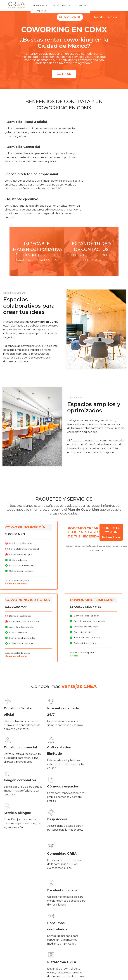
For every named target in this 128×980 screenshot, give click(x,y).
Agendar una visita (105, 17)
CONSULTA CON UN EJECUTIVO (111, 532)
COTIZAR (64, 74)
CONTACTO (81, 5)
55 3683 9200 (71, 17)
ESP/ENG (41, 11)
